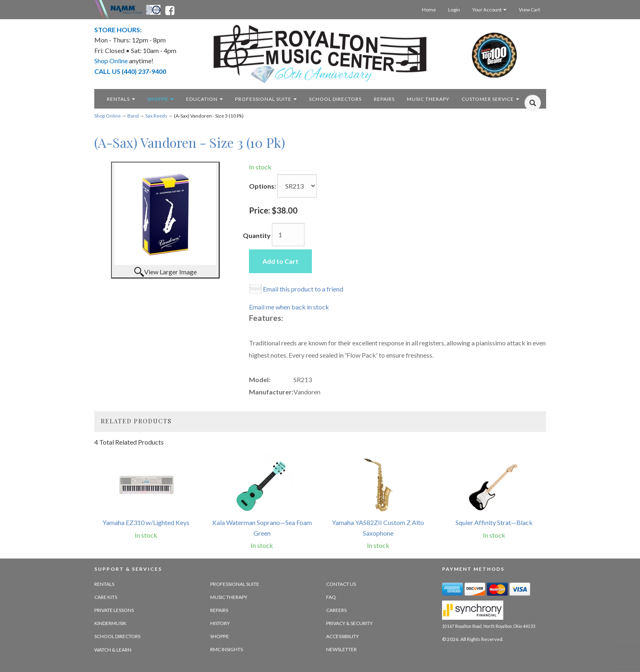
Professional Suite (266, 99)
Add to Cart (280, 261)
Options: (262, 186)
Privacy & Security (349, 623)
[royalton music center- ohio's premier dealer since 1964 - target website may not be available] (320, 54)
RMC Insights (227, 649)
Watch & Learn (113, 650)
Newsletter (341, 649)
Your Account (489, 10)
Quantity (257, 235)
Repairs (219, 610)
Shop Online (108, 116)
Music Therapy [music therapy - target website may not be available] (428, 99)
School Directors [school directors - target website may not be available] (335, 99)
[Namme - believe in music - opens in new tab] (127, 9)
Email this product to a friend (303, 289)
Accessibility (342, 636)
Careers (336, 610)
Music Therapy (229, 597)
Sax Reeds (156, 116)
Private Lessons (114, 610)
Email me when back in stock (289, 307)
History (220, 623)
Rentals (121, 99)
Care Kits (106, 597)
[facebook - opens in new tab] (170, 9)
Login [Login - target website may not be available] (454, 10)
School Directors (117, 636)
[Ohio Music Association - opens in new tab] (154, 9)
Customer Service (490, 99)
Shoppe (161, 99)
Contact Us (341, 584)
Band (133, 116)
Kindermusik (110, 623)
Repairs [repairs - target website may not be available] (384, 99)
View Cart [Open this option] (529, 10)
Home (429, 10)
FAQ (331, 597)
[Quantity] (288, 235)
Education (204, 99)
